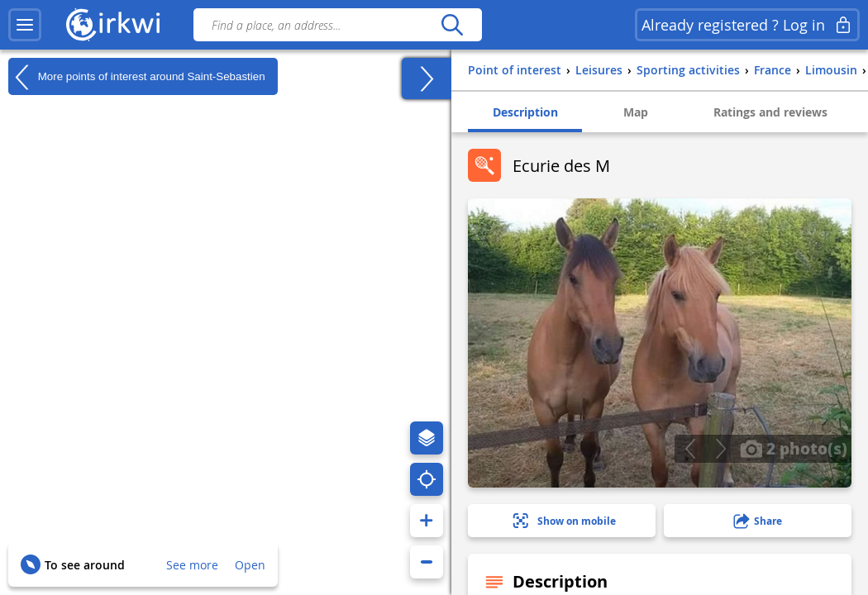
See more (192, 565)
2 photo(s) (794, 448)
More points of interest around (137, 77)
